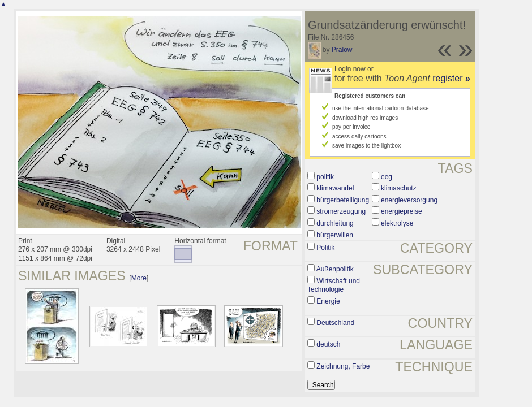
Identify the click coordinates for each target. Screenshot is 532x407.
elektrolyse (397, 223)
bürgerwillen (335, 235)
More (139, 278)
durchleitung (335, 223)
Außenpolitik (335, 269)
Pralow (342, 50)
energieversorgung (409, 200)
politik (325, 177)
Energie (328, 301)
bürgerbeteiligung (343, 200)
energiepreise (402, 211)
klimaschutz (399, 188)
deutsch (328, 344)
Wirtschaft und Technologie (334, 285)
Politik (325, 248)
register (451, 78)
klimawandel (335, 188)
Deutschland (335, 323)
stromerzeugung (341, 211)
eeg (387, 177)
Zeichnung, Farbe (343, 366)
